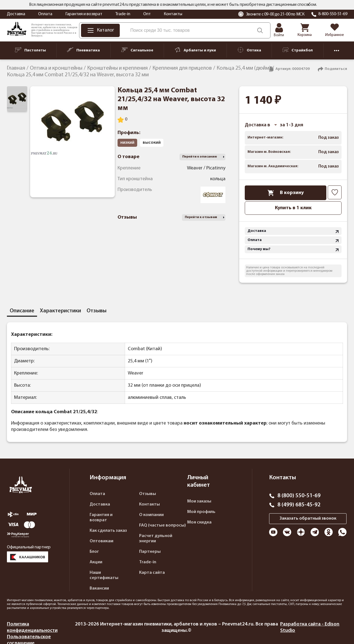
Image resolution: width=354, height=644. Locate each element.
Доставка (16, 14)
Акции (96, 562)
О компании (151, 515)
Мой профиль (201, 512)
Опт (147, 14)
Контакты (173, 14)
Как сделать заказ (108, 531)
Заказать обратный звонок (308, 519)
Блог (94, 552)
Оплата (45, 14)
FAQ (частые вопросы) (162, 525)
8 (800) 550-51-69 (299, 496)
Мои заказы (199, 501)
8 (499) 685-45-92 (299, 505)
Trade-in (123, 14)
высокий (152, 143)
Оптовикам (101, 541)
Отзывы (148, 494)
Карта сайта (152, 573)
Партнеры (150, 552)
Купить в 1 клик (293, 208)
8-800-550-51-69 (333, 14)
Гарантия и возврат (84, 14)
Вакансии (99, 588)
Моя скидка (199, 522)
